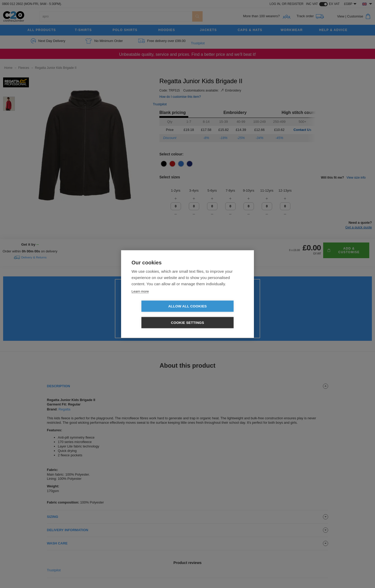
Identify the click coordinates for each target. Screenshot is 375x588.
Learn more (140, 299)
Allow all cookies (158, 315)
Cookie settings (217, 315)
